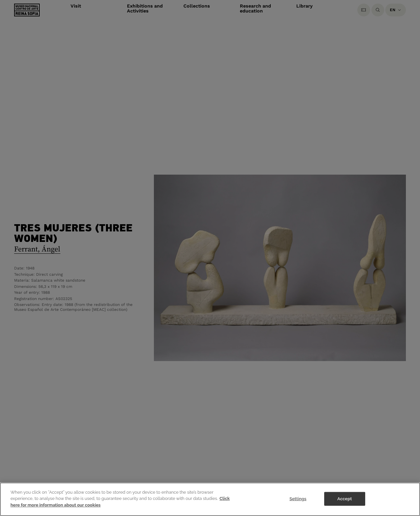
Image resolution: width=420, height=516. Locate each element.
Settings (298, 503)
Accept (345, 503)
